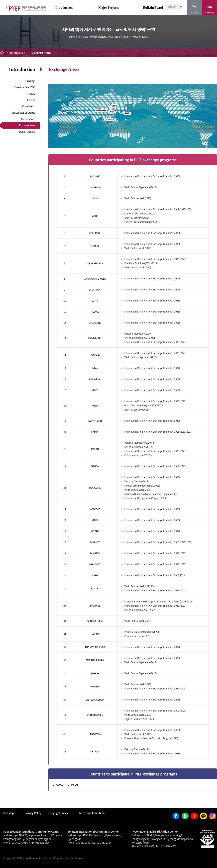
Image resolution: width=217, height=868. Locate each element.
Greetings (30, 81)
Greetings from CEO (25, 87)
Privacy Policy (33, 813)
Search (194, 12)
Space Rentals (28, 119)
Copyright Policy (58, 813)
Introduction (64, 8)
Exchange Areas (27, 125)
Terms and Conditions (92, 813)
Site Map (209, 12)
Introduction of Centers (24, 113)
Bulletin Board (153, 8)
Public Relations (27, 132)
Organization (29, 106)
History (31, 94)
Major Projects (108, 8)
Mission (31, 100)
